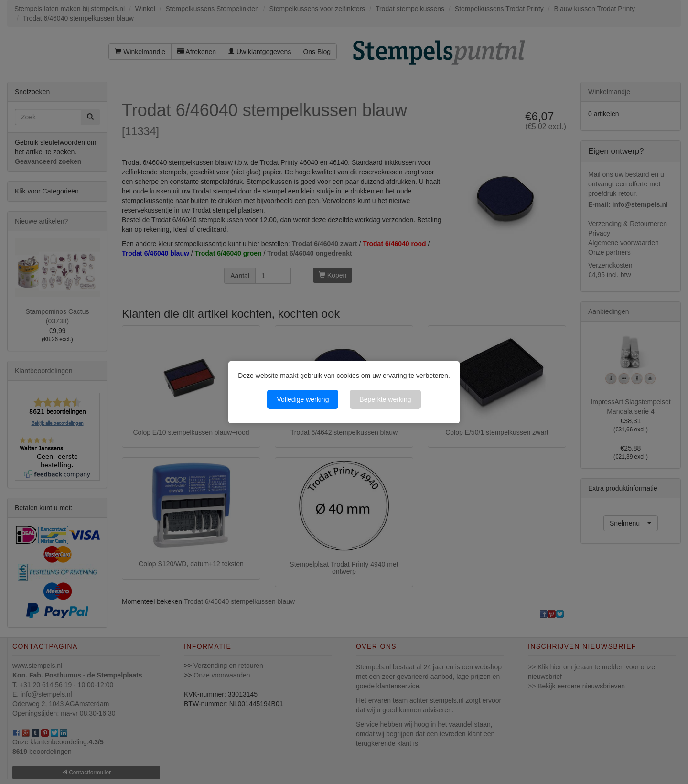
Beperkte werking (385, 399)
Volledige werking (303, 399)
